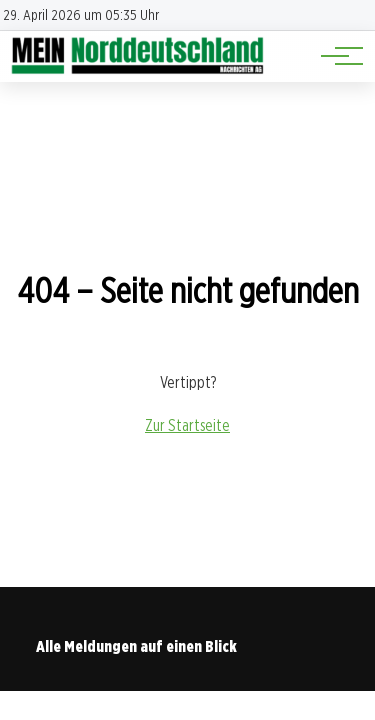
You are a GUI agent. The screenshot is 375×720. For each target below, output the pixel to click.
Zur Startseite (187, 425)
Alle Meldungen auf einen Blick (136, 646)
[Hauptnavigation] (335, 56)
